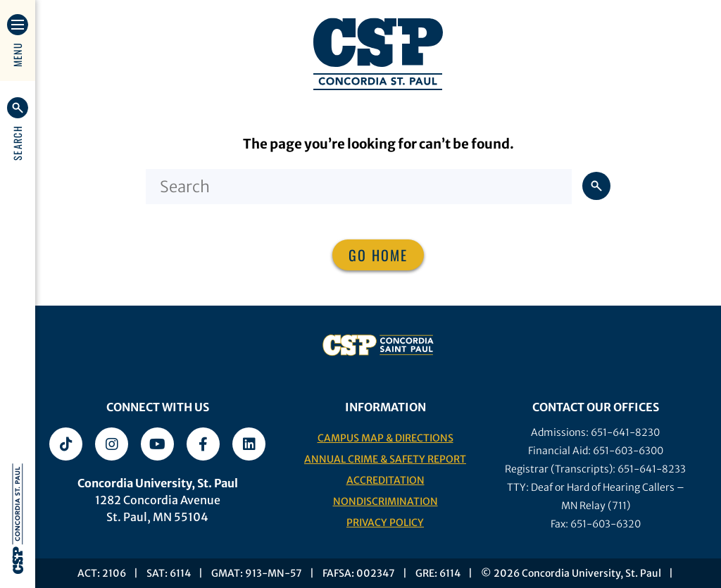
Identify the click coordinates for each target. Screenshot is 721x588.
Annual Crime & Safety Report (385, 459)
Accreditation (385, 480)
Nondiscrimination (385, 501)
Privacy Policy (385, 523)
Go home (378, 255)
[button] (18, 129)
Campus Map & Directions (385, 438)
